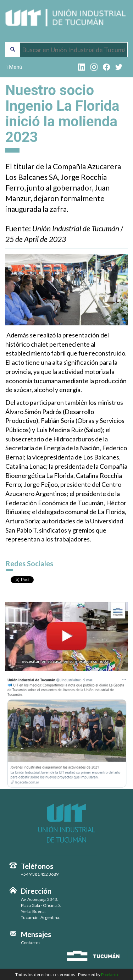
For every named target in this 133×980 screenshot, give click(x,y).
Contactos (31, 943)
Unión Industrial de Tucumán (66, 22)
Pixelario (109, 975)
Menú (14, 67)
